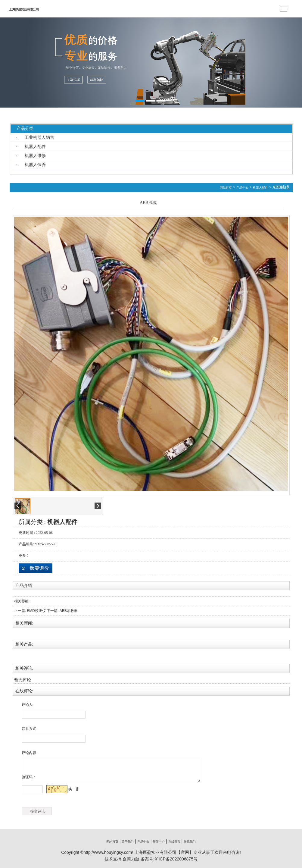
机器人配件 (35, 146)
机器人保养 (35, 165)
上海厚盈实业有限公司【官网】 (164, 852)
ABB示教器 (69, 611)
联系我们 (190, 842)
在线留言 (174, 842)
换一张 (74, 789)
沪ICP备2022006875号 (176, 859)
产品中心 (242, 188)
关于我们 (128, 842)
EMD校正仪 (36, 611)
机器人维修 (35, 155)
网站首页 (226, 188)
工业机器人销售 (39, 137)
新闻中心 (159, 842)
